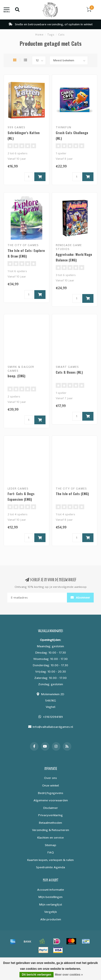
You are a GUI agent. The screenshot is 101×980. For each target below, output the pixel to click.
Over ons (50, 778)
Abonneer (80, 597)
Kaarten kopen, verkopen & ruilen (50, 860)
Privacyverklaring (50, 815)
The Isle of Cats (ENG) (72, 494)
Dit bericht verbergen (37, 975)
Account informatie (50, 890)
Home (39, 35)
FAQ (51, 852)
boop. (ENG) (16, 376)
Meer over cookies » (69, 975)
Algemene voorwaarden (51, 800)
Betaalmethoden (50, 823)
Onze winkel (50, 785)
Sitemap (50, 845)
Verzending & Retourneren (51, 830)
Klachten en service (50, 837)
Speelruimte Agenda (50, 867)
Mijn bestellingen (50, 897)
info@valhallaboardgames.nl (53, 727)
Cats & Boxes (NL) (69, 372)
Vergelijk (50, 912)
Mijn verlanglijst (51, 904)
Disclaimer (51, 808)
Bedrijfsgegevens (51, 793)
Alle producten (51, 919)
